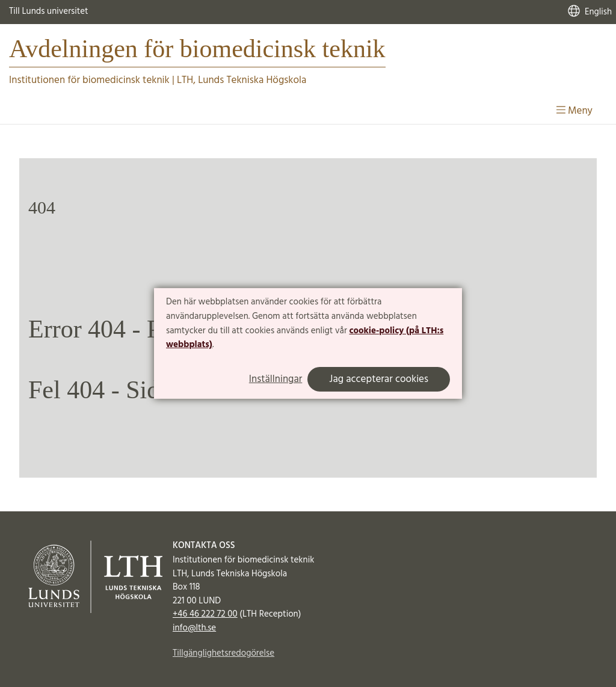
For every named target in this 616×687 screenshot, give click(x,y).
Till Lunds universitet (49, 11)
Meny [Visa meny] (574, 111)
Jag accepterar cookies (379, 379)
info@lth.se (194, 628)
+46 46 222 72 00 (205, 614)
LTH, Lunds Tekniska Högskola (242, 80)
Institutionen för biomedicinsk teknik (89, 80)
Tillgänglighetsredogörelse (223, 653)
